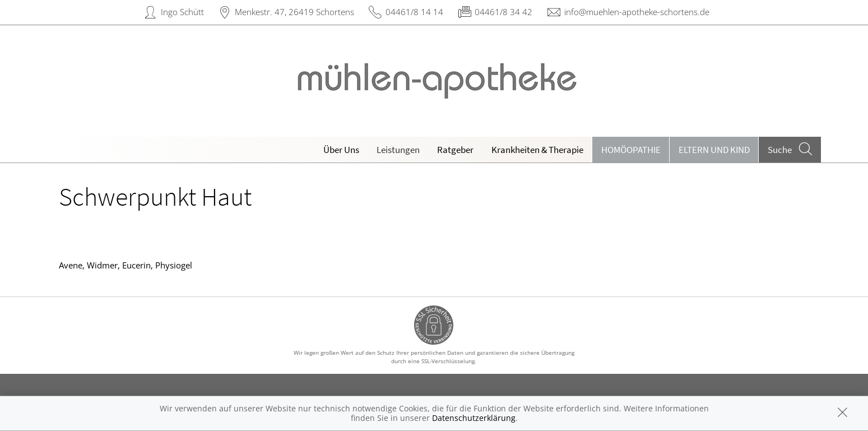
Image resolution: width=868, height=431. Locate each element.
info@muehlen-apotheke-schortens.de (637, 12)
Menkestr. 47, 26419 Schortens (294, 12)
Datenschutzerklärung (474, 418)
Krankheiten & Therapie (537, 150)
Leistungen (398, 150)
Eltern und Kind (714, 150)
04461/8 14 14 (414, 12)
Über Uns (341, 150)
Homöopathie (631, 150)
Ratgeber (455, 150)
